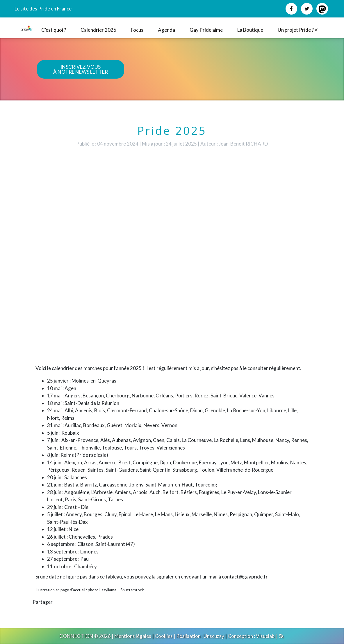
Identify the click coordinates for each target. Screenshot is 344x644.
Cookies (164, 636)
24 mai (54, 410)
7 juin (53, 440)
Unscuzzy (214, 636)
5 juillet (55, 514)
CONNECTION (76, 636)
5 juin (53, 433)
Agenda (166, 30)
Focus (137, 30)
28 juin (54, 492)
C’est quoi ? (54, 30)
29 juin (54, 507)
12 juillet (56, 529)
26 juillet (56, 537)
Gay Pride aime (206, 30)
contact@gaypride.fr (245, 577)
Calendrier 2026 (98, 30)
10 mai (54, 388)
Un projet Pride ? (298, 30)
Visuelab (265, 636)
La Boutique (250, 30)
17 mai (54, 396)
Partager (43, 602)
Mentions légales (133, 636)
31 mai (54, 425)
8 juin (53, 455)
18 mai (54, 403)
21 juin (54, 485)
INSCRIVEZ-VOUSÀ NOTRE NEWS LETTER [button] (81, 69)
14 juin (54, 462)
